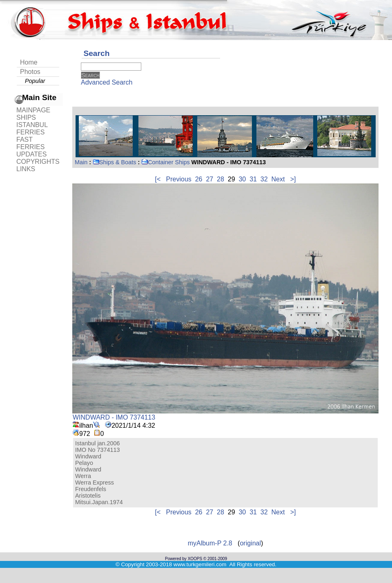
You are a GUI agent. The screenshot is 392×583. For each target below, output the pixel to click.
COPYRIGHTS (38, 162)
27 (209, 179)
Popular (35, 81)
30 (242, 179)
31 (253, 179)
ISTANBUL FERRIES (32, 128)
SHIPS (26, 117)
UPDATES (31, 154)
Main (81, 162)
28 (220, 179)
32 (264, 179)
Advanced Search (107, 82)
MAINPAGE (33, 110)
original (250, 543)
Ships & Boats (114, 162)
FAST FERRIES (30, 143)
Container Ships (165, 162)
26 (199, 179)
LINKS (26, 169)
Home (29, 62)
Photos (30, 72)
